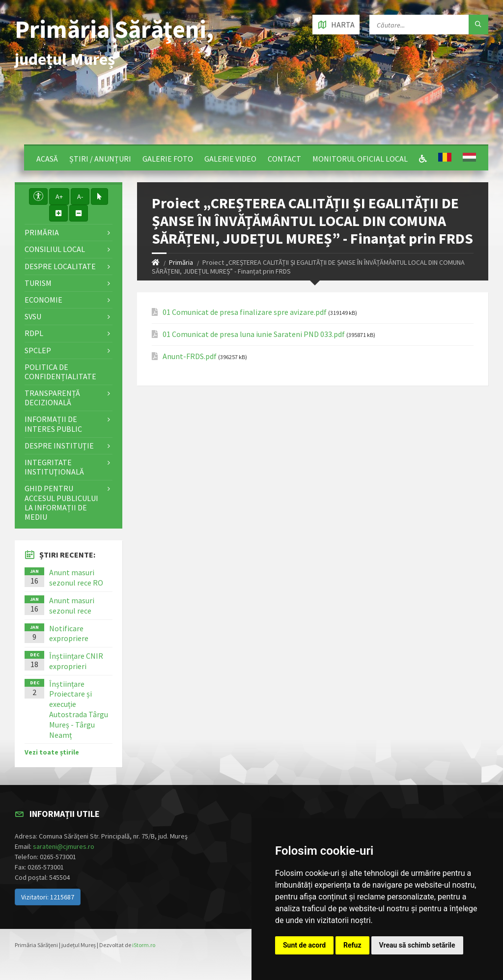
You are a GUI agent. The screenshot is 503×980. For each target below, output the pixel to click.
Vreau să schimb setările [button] (417, 945)
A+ (59, 196)
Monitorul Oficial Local (360, 159)
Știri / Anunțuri (100, 159)
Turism (38, 283)
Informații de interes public (53, 424)
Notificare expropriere (69, 633)
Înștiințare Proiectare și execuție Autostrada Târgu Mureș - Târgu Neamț (79, 709)
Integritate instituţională (54, 467)
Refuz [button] (352, 945)
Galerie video (230, 159)
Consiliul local (55, 249)
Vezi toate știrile (52, 752)
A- (80, 196)
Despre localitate (60, 266)
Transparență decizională (52, 398)
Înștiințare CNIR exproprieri (76, 661)
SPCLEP (38, 350)
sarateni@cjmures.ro (64, 846)
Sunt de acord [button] (304, 945)
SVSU (33, 316)
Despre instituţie (59, 446)
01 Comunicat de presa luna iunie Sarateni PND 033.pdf (254, 334)
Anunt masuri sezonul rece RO (76, 577)
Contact (284, 159)
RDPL (34, 333)
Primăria (181, 262)
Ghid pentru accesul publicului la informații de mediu (61, 503)
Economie (43, 300)
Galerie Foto (168, 159)
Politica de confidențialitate (60, 372)
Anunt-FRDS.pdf (190, 356)
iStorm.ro (144, 945)
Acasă (47, 159)
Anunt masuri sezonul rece (72, 605)
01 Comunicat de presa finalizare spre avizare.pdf (245, 312)
